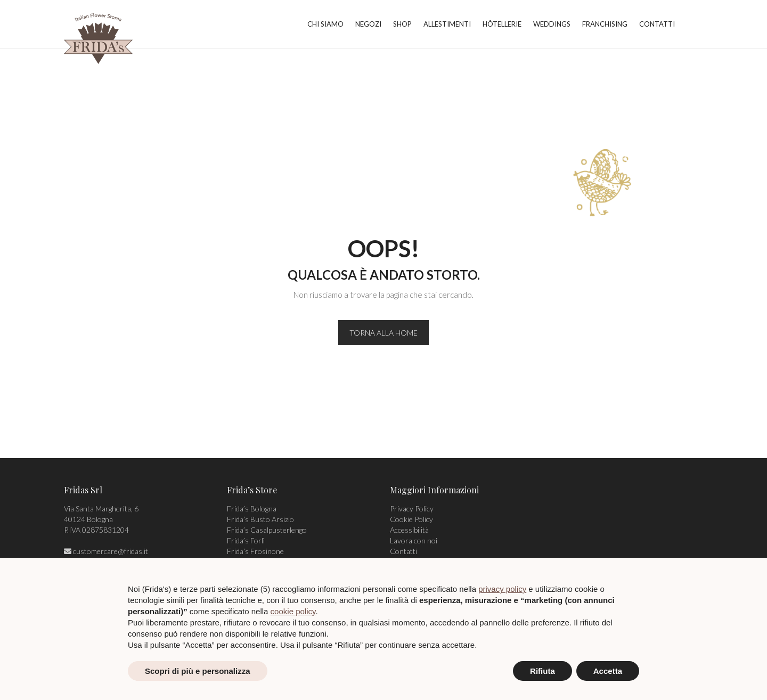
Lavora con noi (414, 540)
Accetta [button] (608, 671)
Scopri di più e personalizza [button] (198, 671)
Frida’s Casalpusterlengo (267, 530)
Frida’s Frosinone (255, 551)
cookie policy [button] (293, 611)
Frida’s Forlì (246, 540)
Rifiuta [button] (542, 671)
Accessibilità (409, 530)
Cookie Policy (411, 519)
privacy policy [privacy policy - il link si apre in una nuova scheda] (502, 589)
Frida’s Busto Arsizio (260, 519)
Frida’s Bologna (252, 508)
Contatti (403, 551)
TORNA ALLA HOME (383, 333)
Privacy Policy (412, 508)
